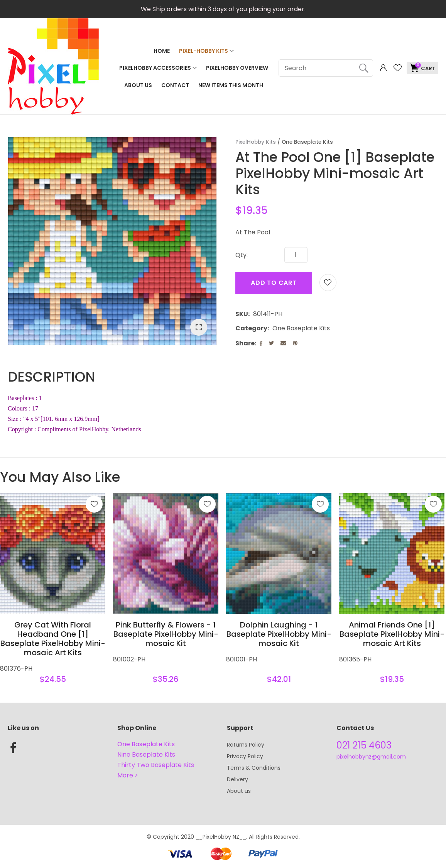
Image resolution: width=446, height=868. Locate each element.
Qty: (242, 255)
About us (239, 791)
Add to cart (274, 283)
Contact (175, 85)
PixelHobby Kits (256, 142)
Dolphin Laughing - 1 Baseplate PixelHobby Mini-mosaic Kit (279, 634)
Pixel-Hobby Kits (204, 51)
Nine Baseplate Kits (146, 754)
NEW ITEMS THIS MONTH (231, 85)
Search (364, 68)
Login (383, 68)
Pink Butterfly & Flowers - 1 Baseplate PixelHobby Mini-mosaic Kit (166, 634)
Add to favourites (94, 504)
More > (128, 775)
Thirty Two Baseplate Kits (156, 765)
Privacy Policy (245, 756)
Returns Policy (246, 745)
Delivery (237, 779)
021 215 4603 (364, 745)
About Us (138, 85)
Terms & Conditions (254, 768)
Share (245, 343)
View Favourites (397, 68)
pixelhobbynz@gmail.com (371, 757)
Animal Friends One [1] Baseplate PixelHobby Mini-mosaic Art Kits (392, 634)
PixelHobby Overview (237, 68)
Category (251, 328)
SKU (242, 314)
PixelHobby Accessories (155, 68)
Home (162, 51)
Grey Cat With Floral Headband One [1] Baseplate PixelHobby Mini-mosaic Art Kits (53, 639)
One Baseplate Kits (307, 142)
